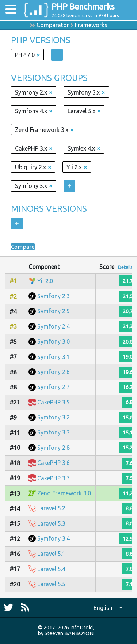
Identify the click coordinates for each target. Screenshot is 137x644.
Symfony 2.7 (54, 387)
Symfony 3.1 (54, 357)
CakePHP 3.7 (54, 478)
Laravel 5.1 (51, 554)
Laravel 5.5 (51, 584)
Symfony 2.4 (54, 326)
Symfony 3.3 (54, 432)
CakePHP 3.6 (54, 463)
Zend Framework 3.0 (64, 493)
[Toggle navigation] (11, 10)
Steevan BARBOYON (69, 633)
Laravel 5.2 (51, 508)
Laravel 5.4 (51, 569)
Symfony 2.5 (54, 311)
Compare (23, 247)
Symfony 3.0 (54, 341)
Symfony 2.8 (54, 448)
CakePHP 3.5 (54, 402)
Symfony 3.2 (54, 417)
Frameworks (91, 25)
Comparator (53, 25)
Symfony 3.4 (54, 538)
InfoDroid (81, 628)
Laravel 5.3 (51, 523)
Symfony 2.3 (54, 296)
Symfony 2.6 (54, 372)
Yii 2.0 (45, 281)
